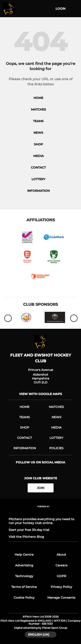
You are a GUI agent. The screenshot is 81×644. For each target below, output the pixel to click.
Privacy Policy (61, 587)
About (61, 555)
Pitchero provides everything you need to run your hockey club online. (41, 521)
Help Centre (24, 555)
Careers (61, 565)
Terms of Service (24, 587)
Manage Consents (61, 598)
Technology (24, 576)
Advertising (24, 565)
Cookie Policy (24, 598)
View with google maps (40, 394)
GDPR (61, 576)
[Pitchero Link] (43, 512)
